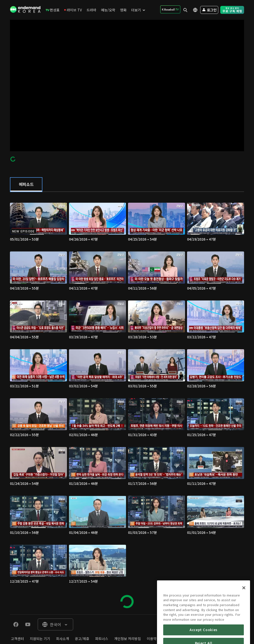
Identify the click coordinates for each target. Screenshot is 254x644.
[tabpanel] (127, 403)
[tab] (26, 185)
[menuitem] (53, 10)
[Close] (244, 598)
